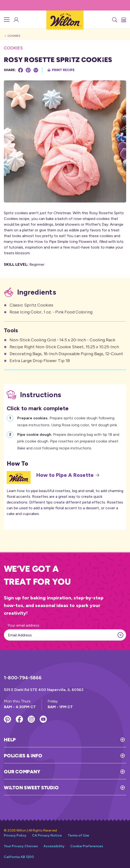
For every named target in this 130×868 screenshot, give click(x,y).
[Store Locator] (123, 20)
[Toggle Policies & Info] (84, 756)
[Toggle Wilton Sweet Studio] (92, 788)
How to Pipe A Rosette (68, 475)
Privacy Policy (15, 835)
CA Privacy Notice (47, 835)
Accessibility (54, 846)
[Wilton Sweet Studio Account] (16, 20)
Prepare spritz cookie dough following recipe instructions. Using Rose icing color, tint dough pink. (67, 421)
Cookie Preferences (87, 846)
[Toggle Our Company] (83, 772)
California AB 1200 (19, 857)
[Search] (114, 20)
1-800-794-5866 (23, 678)
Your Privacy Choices (21, 846)
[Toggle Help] (71, 740)
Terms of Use (78, 835)
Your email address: (24, 625)
